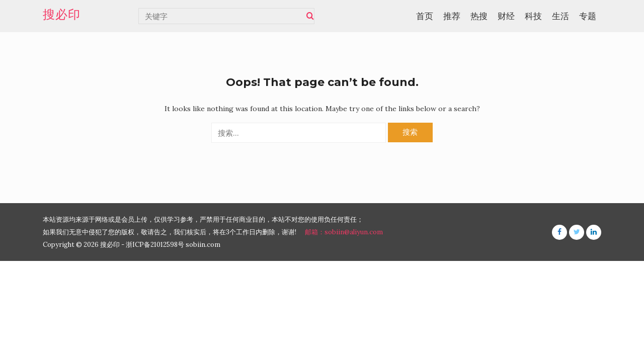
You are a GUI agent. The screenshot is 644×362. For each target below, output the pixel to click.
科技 (533, 16)
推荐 (452, 16)
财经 (506, 16)
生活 (560, 16)
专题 (588, 16)
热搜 (479, 16)
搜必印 (62, 15)
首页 (425, 16)
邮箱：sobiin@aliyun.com (344, 232)
